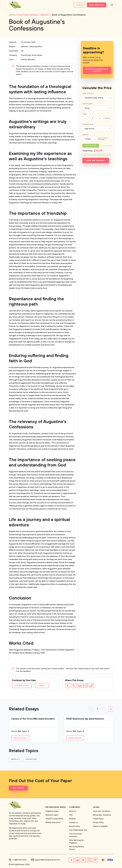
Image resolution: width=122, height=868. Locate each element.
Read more (20, 738)
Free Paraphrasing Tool (78, 830)
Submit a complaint (100, 826)
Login (80, 5)
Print (42, 686)
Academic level (88, 124)
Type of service (88, 93)
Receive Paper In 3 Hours (97, 70)
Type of (87, 104)
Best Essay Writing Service (76, 848)
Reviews (72, 819)
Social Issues (37, 55)
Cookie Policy (98, 819)
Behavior (25, 47)
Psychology (26, 55)
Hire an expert (96, 161)
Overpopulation (36, 47)
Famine (24, 59)
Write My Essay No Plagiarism (76, 842)
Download (22, 686)
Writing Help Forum (53, 823)
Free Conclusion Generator (76, 835)
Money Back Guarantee (102, 815)
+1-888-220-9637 (19, 860)
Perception (31, 759)
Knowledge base (56, 807)
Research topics (52, 815)
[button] (97, 709)
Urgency (85, 135)
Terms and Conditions (102, 811)
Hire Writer (97, 5)
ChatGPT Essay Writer (54, 819)
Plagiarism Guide (52, 811)
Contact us (74, 823)
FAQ (71, 815)
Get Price (18, 788)
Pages (85, 114)
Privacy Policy (98, 823)
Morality (31, 59)
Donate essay (74, 826)
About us (73, 811)
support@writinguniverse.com (47, 860)
